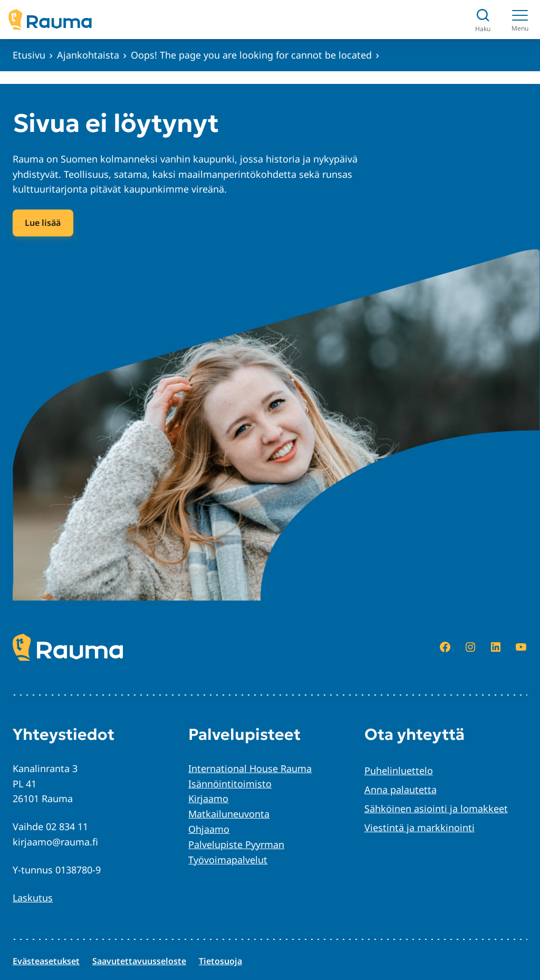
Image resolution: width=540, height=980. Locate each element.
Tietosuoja (220, 961)
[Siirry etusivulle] (50, 20)
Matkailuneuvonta (229, 814)
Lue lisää (43, 223)
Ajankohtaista (88, 55)
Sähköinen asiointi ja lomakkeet (436, 808)
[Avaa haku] (483, 20)
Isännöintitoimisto (230, 784)
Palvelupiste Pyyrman (236, 844)
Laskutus (33, 898)
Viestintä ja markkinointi (420, 827)
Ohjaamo (209, 829)
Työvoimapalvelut (228, 860)
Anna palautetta (401, 789)
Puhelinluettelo (399, 770)
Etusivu (29, 55)
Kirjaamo (208, 798)
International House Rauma (250, 768)
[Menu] (520, 20)
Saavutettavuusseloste (139, 961)
